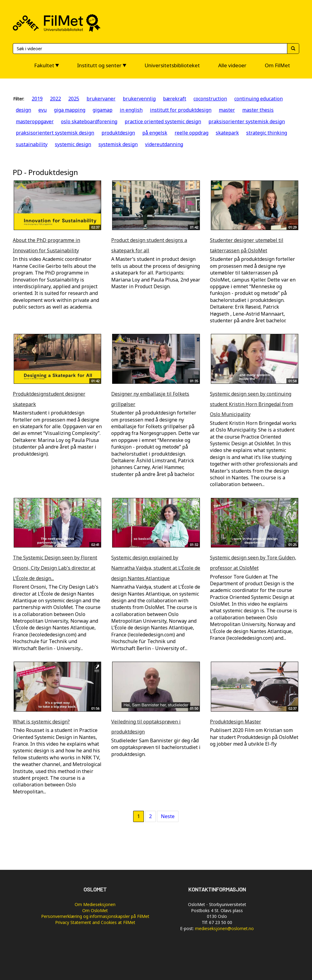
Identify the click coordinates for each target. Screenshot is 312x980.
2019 (37, 99)
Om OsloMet (95, 910)
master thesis (258, 110)
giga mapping (70, 110)
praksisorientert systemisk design (55, 133)
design (23, 110)
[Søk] (150, 49)
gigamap (103, 110)
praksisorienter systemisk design (247, 121)
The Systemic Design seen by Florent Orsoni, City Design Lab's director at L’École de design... (55, 568)
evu (43, 110)
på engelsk (155, 133)
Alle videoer (232, 65)
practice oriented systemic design (163, 121)
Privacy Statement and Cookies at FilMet (95, 922)
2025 (74, 99)
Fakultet (44, 65)
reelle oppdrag (191, 133)
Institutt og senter (99, 65)
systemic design (73, 144)
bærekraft (175, 99)
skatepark (227, 133)
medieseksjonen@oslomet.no (224, 928)
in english (131, 110)
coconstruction (210, 99)
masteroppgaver (35, 121)
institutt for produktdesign (181, 110)
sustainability (32, 144)
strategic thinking (267, 133)
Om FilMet (277, 65)
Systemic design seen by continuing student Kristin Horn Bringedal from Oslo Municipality (252, 404)
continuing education (259, 99)
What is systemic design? (41, 722)
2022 (55, 99)
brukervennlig (139, 99)
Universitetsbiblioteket (172, 65)
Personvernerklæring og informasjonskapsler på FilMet (95, 916)
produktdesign (118, 133)
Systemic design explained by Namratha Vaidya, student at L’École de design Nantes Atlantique (156, 568)
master (227, 110)
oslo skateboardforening (89, 121)
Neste (168, 816)
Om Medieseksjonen (95, 904)
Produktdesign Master (236, 722)
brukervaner (101, 99)
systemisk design (118, 144)
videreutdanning (164, 144)
